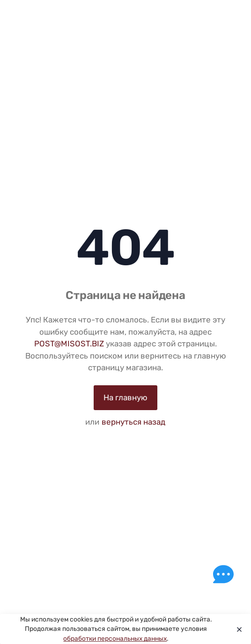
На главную (125, 397)
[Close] (237, 629)
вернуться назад (133, 422)
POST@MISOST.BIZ (69, 344)
